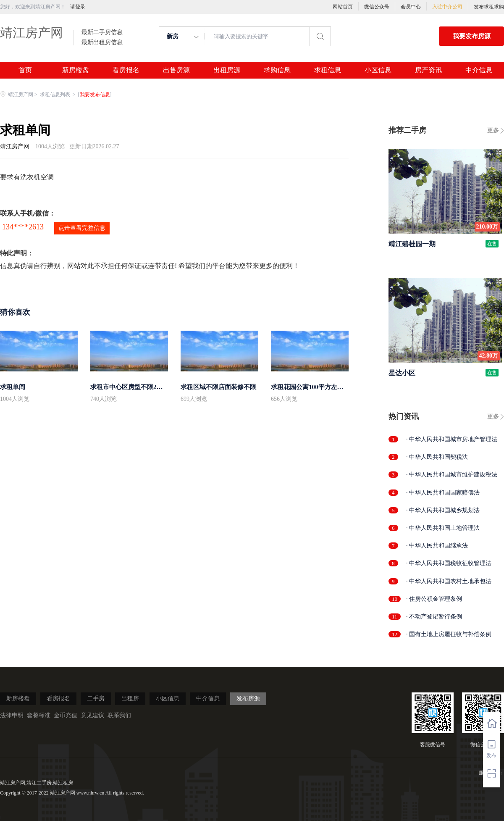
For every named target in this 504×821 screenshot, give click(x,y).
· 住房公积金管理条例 (434, 599)
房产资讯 (428, 70)
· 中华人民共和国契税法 (437, 457)
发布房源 (248, 699)
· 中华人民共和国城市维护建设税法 (452, 475)
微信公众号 (377, 7)
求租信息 (328, 70)
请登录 (78, 7)
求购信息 (277, 70)
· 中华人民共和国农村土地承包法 (449, 581)
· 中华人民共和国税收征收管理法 (449, 563)
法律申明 (12, 715)
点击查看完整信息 (82, 228)
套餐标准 (39, 715)
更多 (493, 130)
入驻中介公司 (447, 7)
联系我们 (119, 715)
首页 (25, 70)
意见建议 (92, 715)
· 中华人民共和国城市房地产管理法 (452, 439)
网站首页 (343, 7)
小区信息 (378, 70)
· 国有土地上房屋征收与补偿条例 (449, 634)
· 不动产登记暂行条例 (434, 617)
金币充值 (66, 715)
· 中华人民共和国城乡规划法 (443, 510)
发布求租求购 (489, 7)
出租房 (130, 699)
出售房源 (176, 70)
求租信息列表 (56, 95)
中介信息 (479, 70)
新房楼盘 (76, 70)
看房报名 (126, 70)
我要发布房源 (472, 36)
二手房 (96, 699)
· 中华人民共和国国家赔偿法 (443, 493)
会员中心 (411, 7)
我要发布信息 (95, 95)
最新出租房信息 (102, 42)
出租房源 (227, 70)
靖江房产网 (31, 33)
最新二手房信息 (102, 32)
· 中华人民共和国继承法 (437, 546)
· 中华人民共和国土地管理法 (443, 528)
